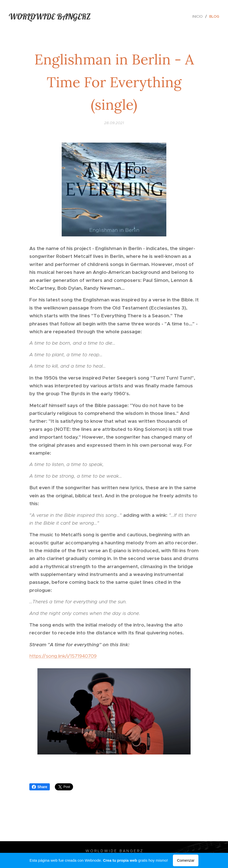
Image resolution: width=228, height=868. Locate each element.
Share (40, 787)
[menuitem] (199, 16)
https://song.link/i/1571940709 (63, 656)
